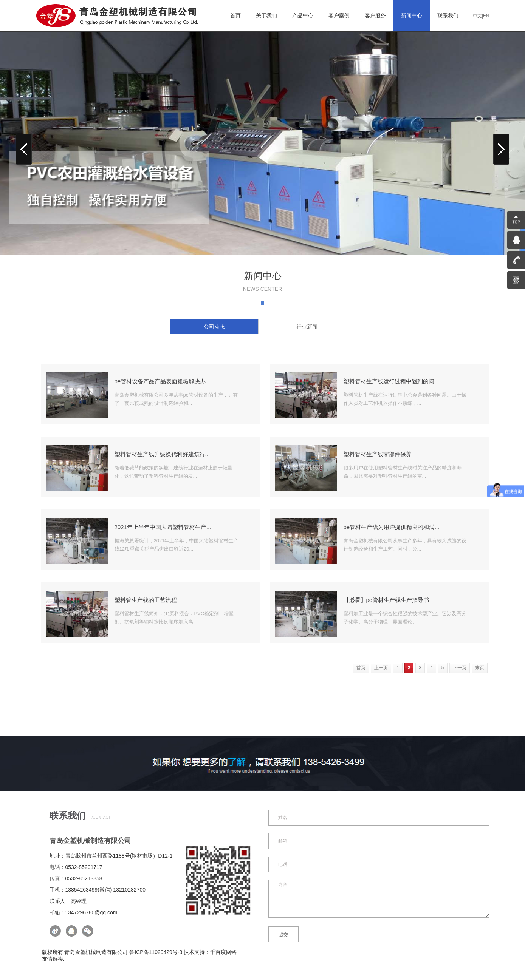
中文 (477, 16)
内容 (379, 899)
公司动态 (214, 327)
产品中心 (303, 15)
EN (486, 16)
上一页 (381, 668)
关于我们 (266, 15)
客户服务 (375, 15)
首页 (235, 15)
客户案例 (339, 15)
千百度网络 (223, 952)
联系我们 (448, 15)
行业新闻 (307, 327)
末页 (480, 668)
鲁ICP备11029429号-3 (156, 952)
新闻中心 (412, 15)
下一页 (460, 668)
